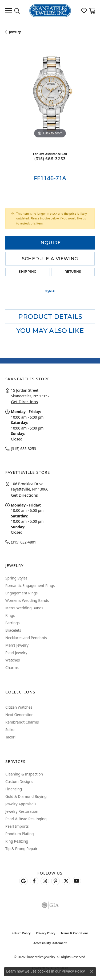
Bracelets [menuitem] (13, 630)
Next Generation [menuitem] (19, 715)
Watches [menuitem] (13, 660)
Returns (73, 272)
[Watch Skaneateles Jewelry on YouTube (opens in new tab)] (77, 881)
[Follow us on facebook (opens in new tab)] (34, 881)
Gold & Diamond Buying (26, 796)
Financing (14, 789)
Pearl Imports (17, 826)
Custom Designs (19, 781)
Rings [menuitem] (10, 615)
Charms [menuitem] (12, 667)
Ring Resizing (17, 841)
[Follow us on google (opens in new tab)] (23, 881)
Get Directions (24, 402)
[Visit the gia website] (50, 905)
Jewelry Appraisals (21, 804)
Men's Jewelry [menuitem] (17, 645)
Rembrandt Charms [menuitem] (22, 722)
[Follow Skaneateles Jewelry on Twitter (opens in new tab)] (66, 881)
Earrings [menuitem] (13, 623)
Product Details (50, 317)
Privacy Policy (45, 933)
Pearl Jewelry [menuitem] (16, 653)
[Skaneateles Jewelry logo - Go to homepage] (50, 11)
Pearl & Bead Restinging (26, 819)
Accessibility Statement (50, 943)
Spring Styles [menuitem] (16, 578)
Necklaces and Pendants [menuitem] (26, 638)
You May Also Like (50, 331)
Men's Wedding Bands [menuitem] (24, 608)
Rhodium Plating (20, 834)
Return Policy (21, 933)
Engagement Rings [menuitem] (21, 593)
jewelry (15, 32)
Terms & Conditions (74, 933)
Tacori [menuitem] (10, 737)
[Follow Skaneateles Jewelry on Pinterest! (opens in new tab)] (55, 881)
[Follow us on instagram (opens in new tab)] (45, 881)
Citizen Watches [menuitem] (19, 707)
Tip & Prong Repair (21, 849)
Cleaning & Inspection (24, 774)
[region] (50, 95)
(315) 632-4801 (23, 542)
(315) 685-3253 (50, 159)
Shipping (27, 272)
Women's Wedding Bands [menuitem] (27, 600)
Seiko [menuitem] (10, 730)
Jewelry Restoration (22, 811)
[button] (17, 11)
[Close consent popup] (92, 971)
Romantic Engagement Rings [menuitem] (30, 585)
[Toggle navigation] (9, 11)
